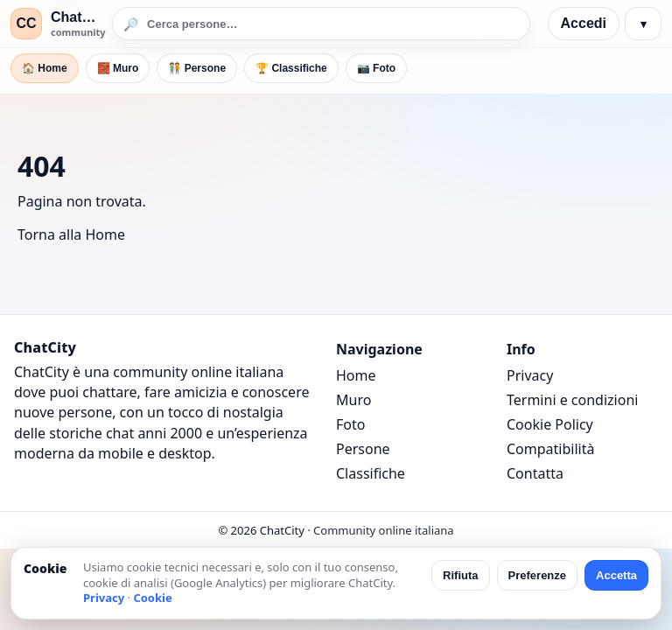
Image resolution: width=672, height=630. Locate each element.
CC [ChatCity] (26, 23)
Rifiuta (460, 575)
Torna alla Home (71, 234)
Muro (353, 400)
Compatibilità (550, 449)
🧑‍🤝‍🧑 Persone (197, 68)
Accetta (616, 575)
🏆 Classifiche (291, 68)
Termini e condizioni (572, 400)
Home (356, 375)
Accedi (584, 23)
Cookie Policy (550, 424)
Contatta (535, 473)
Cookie (152, 598)
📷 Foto (376, 68)
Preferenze (537, 575)
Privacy (530, 375)
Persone (363, 449)
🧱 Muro (118, 68)
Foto (350, 424)
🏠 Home (45, 68)
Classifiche (371, 473)
